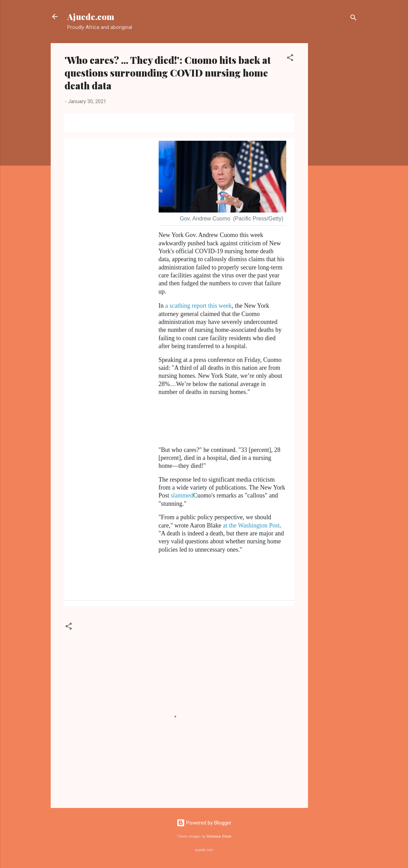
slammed (182, 495)
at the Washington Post (251, 525)
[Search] (354, 19)
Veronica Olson (219, 836)
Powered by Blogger (204, 823)
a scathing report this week (198, 306)
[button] (290, 59)
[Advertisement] (336, 147)
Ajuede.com (91, 17)
